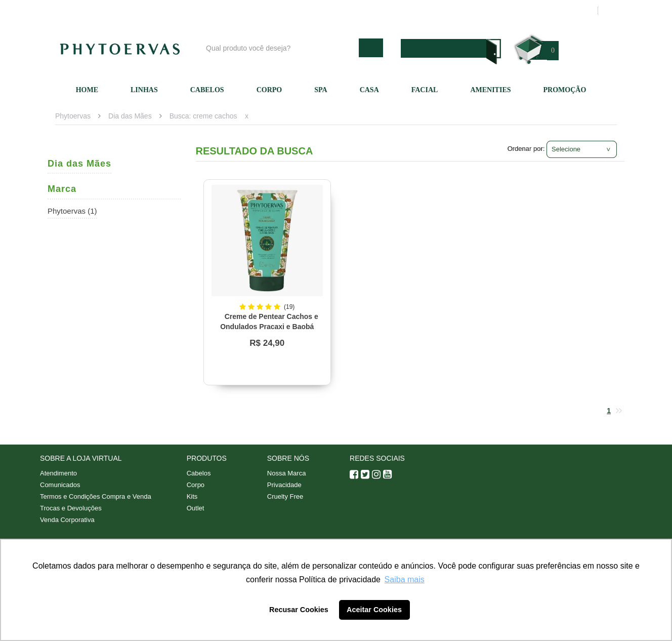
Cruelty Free (285, 496)
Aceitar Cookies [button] (374, 610)
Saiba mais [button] (405, 579)
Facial (425, 90)
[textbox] (280, 48)
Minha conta (494, 11)
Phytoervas (73, 116)
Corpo (269, 90)
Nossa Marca (287, 473)
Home (87, 90)
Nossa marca (384, 11)
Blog (340, 11)
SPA (321, 90)
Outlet (196, 508)
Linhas (144, 90)
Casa (369, 90)
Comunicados (60, 485)
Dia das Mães (130, 116)
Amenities (490, 90)
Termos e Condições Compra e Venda (96, 496)
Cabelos (207, 90)
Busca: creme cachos (203, 116)
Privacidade (284, 485)
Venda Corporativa (67, 520)
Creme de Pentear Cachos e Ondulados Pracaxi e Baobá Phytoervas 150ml (269, 327)
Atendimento (440, 11)
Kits (192, 496)
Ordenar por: (526, 149)
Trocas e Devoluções (71, 508)
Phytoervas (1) (72, 211)
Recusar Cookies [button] (299, 610)
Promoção (565, 90)
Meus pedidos (551, 11)
